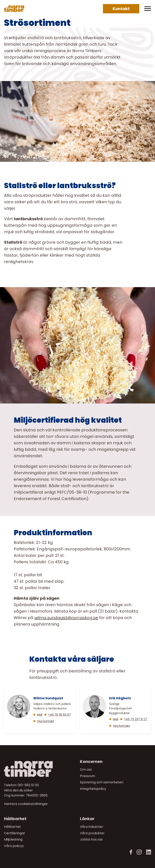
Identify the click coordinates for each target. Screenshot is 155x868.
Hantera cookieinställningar (26, 804)
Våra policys (14, 846)
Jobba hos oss (91, 839)
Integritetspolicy (93, 789)
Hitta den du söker (18, 790)
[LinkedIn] (148, 852)
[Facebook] (131, 852)
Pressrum (87, 776)
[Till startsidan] (40, 769)
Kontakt (121, 9)
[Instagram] (139, 852)
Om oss (86, 770)
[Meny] (148, 9)
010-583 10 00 (28, 785)
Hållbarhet (13, 827)
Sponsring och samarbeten (102, 782)
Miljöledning (13, 839)
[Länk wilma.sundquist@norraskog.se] (66, 618)
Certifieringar (15, 833)
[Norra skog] (14, 9)
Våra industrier (92, 827)
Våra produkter (92, 833)
